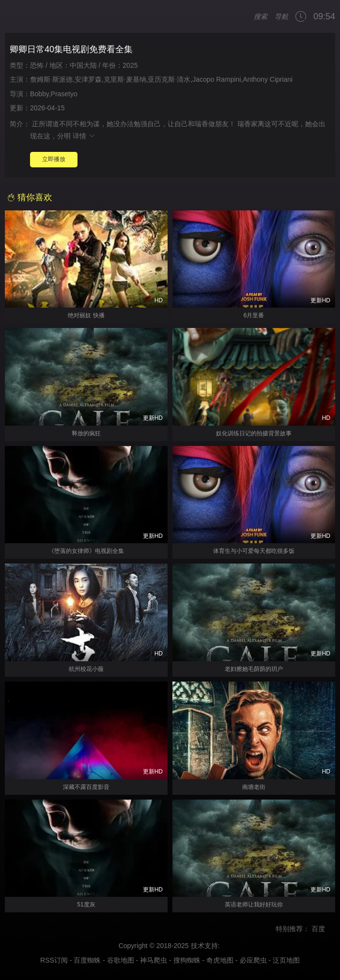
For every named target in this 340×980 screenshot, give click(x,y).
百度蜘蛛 (87, 960)
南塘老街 (254, 787)
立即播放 (54, 159)
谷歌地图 (121, 960)
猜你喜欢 (30, 197)
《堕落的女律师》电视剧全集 (86, 551)
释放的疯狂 (86, 433)
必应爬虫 (253, 960)
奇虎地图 (220, 960)
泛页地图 (286, 960)
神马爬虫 (154, 960)
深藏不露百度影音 (86, 787)
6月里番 (254, 315)
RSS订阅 (54, 960)
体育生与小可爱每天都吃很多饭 (254, 551)
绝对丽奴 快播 (86, 315)
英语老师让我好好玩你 (254, 905)
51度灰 (86, 905)
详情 (84, 136)
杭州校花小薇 (86, 669)
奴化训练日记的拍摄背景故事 (254, 433)
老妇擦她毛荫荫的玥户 (254, 669)
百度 (325, 929)
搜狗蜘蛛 (187, 960)
